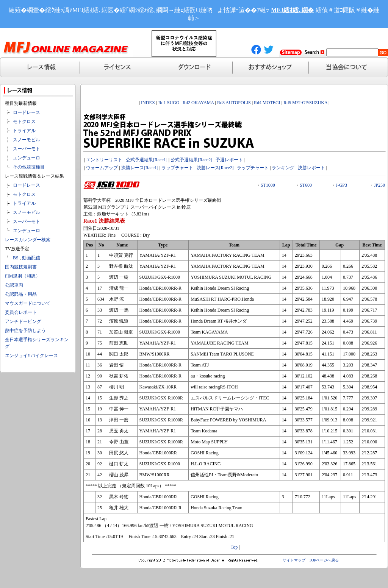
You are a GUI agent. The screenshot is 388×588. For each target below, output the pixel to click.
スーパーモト (27, 149)
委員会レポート (21, 312)
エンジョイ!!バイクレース (31, 356)
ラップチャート (177, 168)
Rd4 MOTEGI (267, 103)
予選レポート (229, 160)
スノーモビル (27, 140)
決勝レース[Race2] (215, 168)
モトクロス (24, 122)
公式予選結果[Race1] (147, 160)
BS (16, 258)
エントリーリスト (104, 160)
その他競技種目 (29, 167)
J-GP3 (341, 185)
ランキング (283, 168)
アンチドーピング (23, 321)
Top (234, 547)
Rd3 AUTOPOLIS (234, 103)
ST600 (306, 185)
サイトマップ (294, 560)
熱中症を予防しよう (25, 331)
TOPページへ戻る (324, 560)
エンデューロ (27, 158)
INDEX (148, 103)
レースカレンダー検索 (28, 240)
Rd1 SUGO (169, 103)
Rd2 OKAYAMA (198, 103)
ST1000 (268, 185)
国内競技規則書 (21, 267)
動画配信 (31, 258)
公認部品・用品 (21, 294)
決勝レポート (311, 168)
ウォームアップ (102, 168)
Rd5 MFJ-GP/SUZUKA (305, 103)
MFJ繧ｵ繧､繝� (292, 10)
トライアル (24, 131)
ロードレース (27, 112)
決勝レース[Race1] (140, 168)
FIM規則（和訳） (23, 276)
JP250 (379, 185)
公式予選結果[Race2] (191, 160)
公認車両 (14, 285)
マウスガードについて (28, 303)
